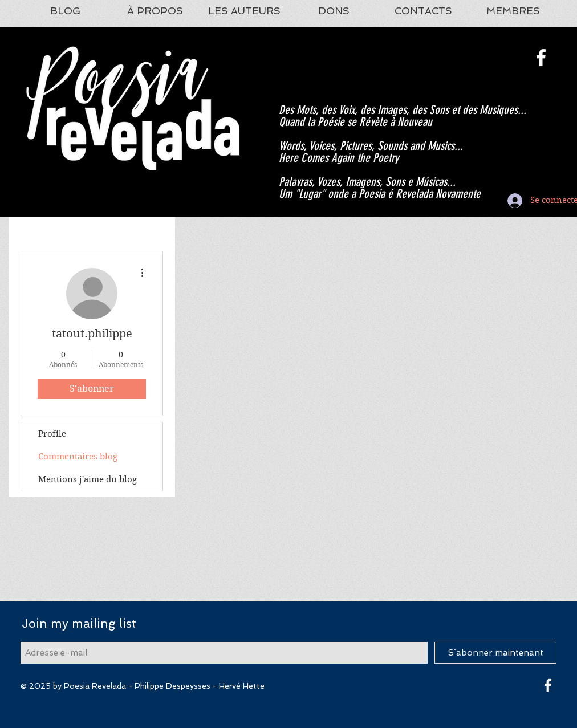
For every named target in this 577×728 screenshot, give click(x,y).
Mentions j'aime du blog (88, 479)
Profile (52, 434)
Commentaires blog (78, 457)
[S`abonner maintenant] (495, 653)
